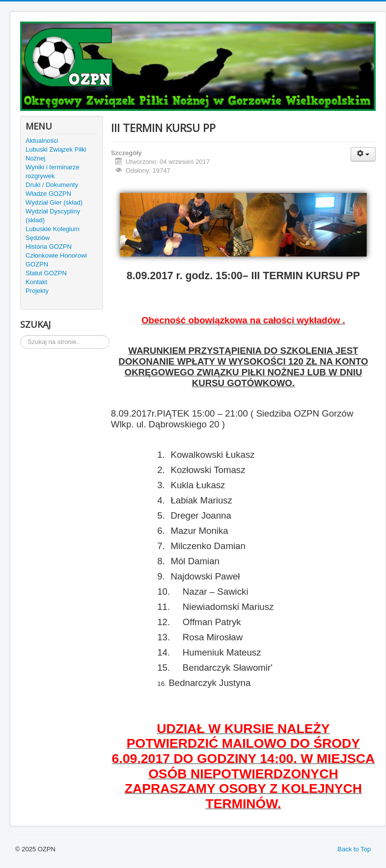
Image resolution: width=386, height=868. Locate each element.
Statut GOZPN (46, 273)
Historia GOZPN (49, 247)
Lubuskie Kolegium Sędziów (53, 233)
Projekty (37, 291)
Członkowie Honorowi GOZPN (56, 260)
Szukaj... (20, 335)
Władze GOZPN (48, 194)
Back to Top (354, 849)
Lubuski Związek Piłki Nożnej (56, 154)
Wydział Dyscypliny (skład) (53, 216)
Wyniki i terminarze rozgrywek (53, 171)
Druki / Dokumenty (52, 185)
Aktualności (42, 141)
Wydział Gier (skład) (54, 202)
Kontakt (36, 282)
